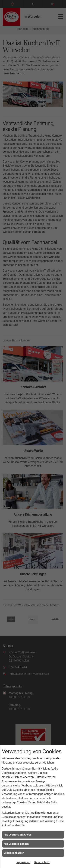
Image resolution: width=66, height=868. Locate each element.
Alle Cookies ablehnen (16, 844)
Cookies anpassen (14, 853)
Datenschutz (42, 862)
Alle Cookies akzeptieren (18, 835)
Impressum (23, 862)
